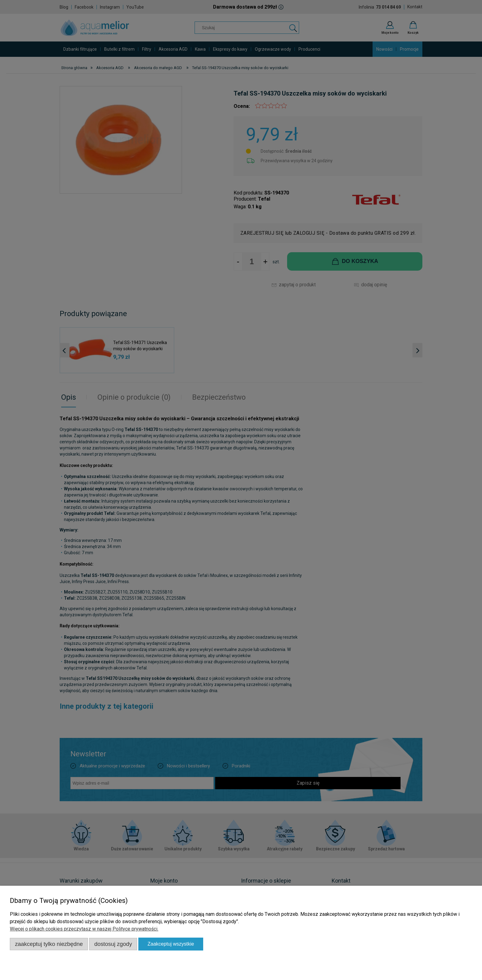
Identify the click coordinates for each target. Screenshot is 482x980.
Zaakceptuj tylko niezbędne (49, 944)
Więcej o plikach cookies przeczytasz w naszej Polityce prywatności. (84, 929)
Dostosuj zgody (113, 944)
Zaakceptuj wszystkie (171, 944)
